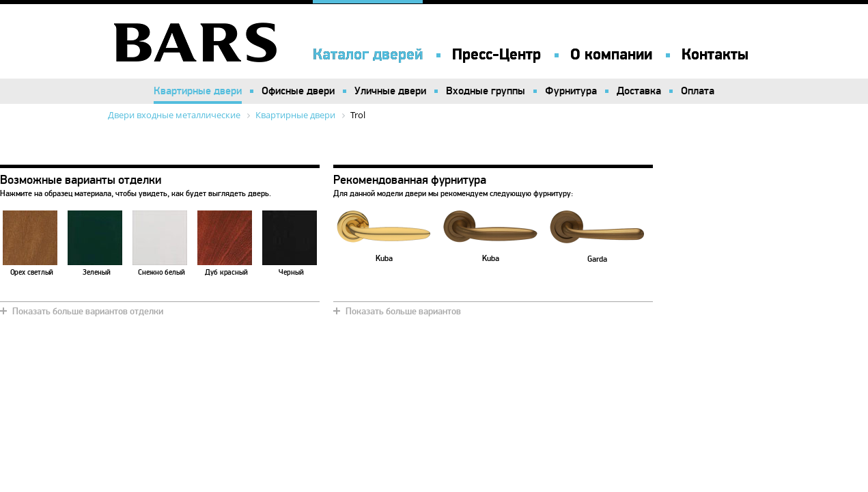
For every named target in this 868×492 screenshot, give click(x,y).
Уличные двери (390, 91)
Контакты (715, 55)
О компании (611, 55)
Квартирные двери (198, 91)
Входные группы (486, 91)
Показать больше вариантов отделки (88, 311)
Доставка (639, 91)
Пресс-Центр (496, 55)
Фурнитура (571, 91)
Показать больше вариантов (403, 311)
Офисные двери (298, 91)
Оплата (698, 91)
